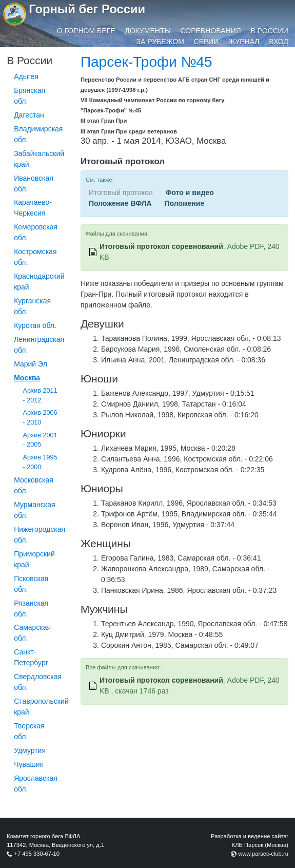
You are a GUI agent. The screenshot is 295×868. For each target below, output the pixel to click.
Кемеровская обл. (36, 232)
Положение (184, 203)
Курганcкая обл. (32, 306)
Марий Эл (31, 364)
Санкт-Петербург (31, 657)
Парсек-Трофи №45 (146, 62)
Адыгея (26, 76)
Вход (279, 42)
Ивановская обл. (34, 184)
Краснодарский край (39, 282)
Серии (207, 42)
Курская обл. (35, 325)
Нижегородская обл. (40, 535)
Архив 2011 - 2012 (40, 396)
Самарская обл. (32, 633)
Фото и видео (189, 192)
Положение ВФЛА (120, 203)
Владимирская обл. (38, 134)
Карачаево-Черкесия (33, 208)
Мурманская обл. (34, 510)
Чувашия (29, 764)
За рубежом (160, 42)
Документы (148, 31)
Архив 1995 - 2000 (40, 462)
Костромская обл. (35, 257)
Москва (27, 378)
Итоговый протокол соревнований (161, 246)
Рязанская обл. (31, 609)
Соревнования (211, 31)
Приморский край (34, 559)
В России (269, 31)
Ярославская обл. (36, 784)
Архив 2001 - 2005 (40, 440)
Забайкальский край (39, 159)
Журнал (244, 42)
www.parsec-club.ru (263, 854)
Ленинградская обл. (39, 345)
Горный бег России (87, 9)
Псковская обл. (31, 584)
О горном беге (86, 31)
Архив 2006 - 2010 (40, 418)
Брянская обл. (30, 96)
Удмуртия (30, 750)
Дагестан (29, 115)
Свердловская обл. (38, 682)
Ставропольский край (41, 707)
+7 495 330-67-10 (37, 854)
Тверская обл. (29, 731)
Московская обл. (34, 485)
